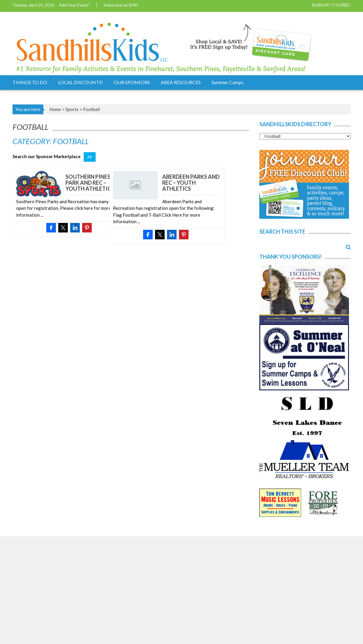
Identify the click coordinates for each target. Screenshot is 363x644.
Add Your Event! (74, 5)
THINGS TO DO (30, 82)
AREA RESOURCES (181, 82)
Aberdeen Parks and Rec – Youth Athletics (191, 183)
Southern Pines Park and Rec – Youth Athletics (90, 183)
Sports (72, 109)
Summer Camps (228, 82)
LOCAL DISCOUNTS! (81, 82)
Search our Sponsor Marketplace (47, 156)
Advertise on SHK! (121, 5)
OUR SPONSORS (132, 82)
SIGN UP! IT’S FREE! (331, 5)
